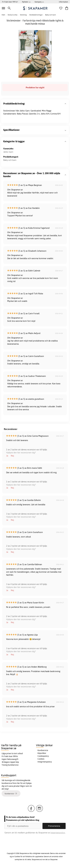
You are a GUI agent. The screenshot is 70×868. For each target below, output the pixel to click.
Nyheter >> (26, 2)
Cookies (41, 759)
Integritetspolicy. (58, 833)
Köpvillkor (42, 753)
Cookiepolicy (43, 756)
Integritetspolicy (45, 762)
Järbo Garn (8, 152)
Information (63, 2)
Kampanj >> (39, 2)
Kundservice (43, 750)
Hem (3, 15)
